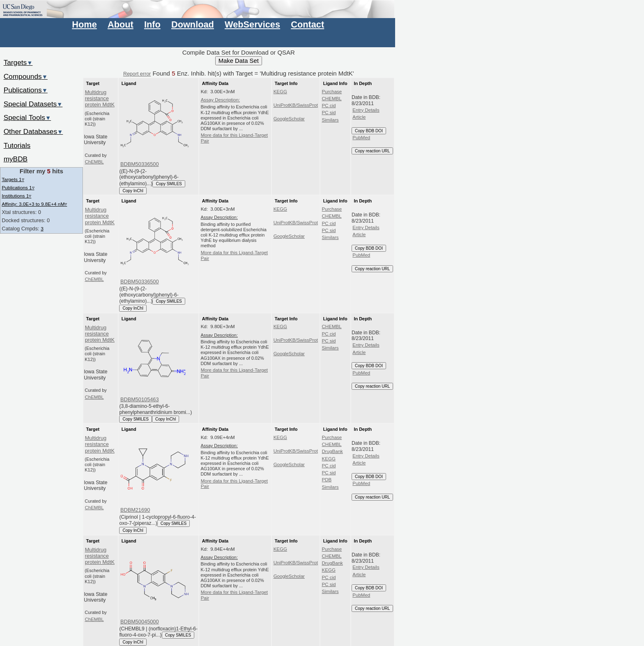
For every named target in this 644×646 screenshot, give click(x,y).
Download (193, 24)
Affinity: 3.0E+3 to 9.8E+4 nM (34, 204)
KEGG (280, 92)
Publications (26, 90)
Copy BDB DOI (369, 131)
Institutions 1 (16, 196)
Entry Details (366, 110)
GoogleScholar (289, 119)
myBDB (16, 159)
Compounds (26, 76)
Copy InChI (133, 191)
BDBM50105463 (140, 399)
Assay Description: (221, 100)
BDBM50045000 (140, 622)
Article (359, 117)
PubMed (361, 138)
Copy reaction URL (372, 151)
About (121, 24)
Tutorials (17, 145)
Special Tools (28, 117)
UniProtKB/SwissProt (296, 105)
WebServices (252, 24)
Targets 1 (13, 179)
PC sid (329, 113)
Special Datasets (33, 104)
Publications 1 (18, 187)
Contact (307, 24)
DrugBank (332, 451)
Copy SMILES (169, 184)
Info (152, 24)
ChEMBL (94, 162)
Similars (330, 120)
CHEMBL (332, 99)
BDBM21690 (135, 510)
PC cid (329, 106)
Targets (18, 62)
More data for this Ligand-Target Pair (234, 138)
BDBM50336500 (140, 164)
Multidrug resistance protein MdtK (100, 99)
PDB (327, 480)
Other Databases (33, 131)
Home (84, 24)
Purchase (332, 92)
